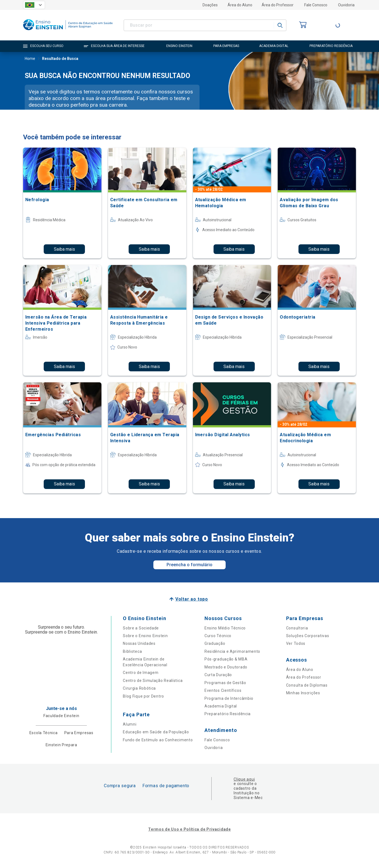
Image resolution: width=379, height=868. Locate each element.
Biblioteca (132, 651)
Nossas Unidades (139, 643)
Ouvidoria (346, 5)
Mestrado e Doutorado (226, 667)
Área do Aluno (240, 5)
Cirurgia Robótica (139, 688)
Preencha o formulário (189, 565)
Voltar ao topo (192, 599)
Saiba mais (64, 249)
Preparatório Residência (228, 714)
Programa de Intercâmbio (229, 698)
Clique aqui (244, 779)
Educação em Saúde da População (156, 732)
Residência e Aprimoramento (232, 651)
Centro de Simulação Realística (153, 681)
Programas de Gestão (225, 683)
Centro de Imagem (141, 673)
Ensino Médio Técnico (225, 628)
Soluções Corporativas (308, 636)
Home (30, 59)
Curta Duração (218, 675)
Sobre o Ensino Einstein (145, 636)
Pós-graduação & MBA (226, 659)
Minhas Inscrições (303, 693)
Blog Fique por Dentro (143, 696)
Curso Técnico (218, 636)
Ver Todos (296, 643)
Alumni (130, 724)
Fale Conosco (316, 5)
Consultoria (297, 628)
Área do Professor (278, 5)
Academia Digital (221, 706)
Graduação (215, 643)
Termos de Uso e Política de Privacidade (189, 829)
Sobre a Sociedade (141, 628)
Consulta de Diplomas (307, 685)
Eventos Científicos (223, 690)
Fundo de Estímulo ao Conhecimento (158, 740)
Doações (210, 5)
